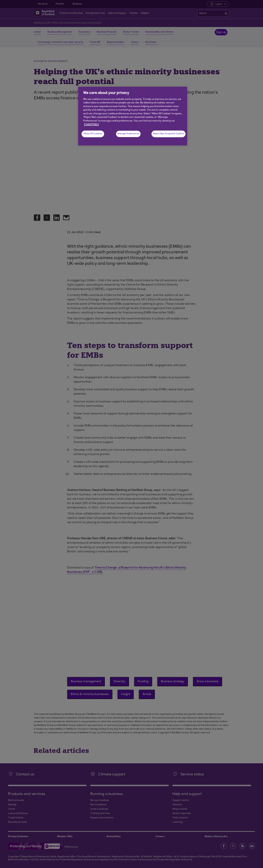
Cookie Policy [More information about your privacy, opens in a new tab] (91, 125)
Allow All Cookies (93, 134)
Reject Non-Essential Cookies (168, 134)
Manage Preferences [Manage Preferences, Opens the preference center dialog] (128, 134)
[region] (133, 116)
